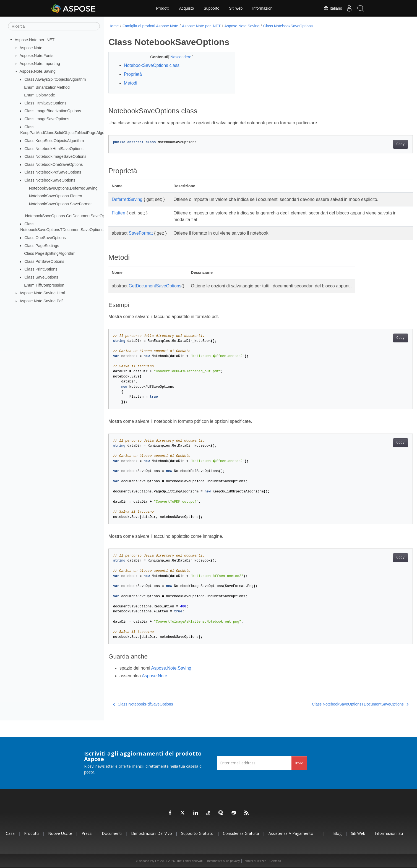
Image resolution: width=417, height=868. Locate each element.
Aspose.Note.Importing (40, 64)
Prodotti (163, 8)
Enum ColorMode (40, 95)
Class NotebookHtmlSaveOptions (54, 148)
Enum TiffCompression (44, 285)
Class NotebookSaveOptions (50, 180)
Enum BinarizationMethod (47, 87)
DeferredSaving (127, 199)
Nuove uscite (60, 833)
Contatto (275, 861)
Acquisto (187, 8)
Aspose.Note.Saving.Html (42, 293)
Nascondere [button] (177, 57)
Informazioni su (389, 833)
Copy (380, 144)
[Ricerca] (54, 26)
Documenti (112, 833)
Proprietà (133, 74)
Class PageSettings (42, 245)
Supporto (211, 8)
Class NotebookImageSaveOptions (55, 156)
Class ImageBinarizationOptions (53, 111)
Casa (10, 833)
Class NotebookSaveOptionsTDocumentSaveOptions (339, 704)
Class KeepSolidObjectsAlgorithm (54, 141)
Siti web (236, 8)
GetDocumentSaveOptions (155, 286)
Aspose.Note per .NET (35, 40)
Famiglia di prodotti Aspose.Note (150, 26)
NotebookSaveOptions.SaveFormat (60, 204)
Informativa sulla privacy (223, 861)
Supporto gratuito (197, 833)
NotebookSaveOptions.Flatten (56, 196)
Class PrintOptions (41, 269)
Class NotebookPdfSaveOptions (53, 172)
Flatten (118, 213)
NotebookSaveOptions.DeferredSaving (63, 188)
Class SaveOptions (41, 277)
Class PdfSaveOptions (44, 261)
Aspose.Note (31, 48)
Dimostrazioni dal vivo (152, 833)
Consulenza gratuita (241, 833)
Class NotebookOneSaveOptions (54, 164)
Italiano (328, 8)
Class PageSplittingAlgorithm (50, 253)
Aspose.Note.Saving (38, 71)
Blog (337, 833)
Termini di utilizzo (255, 861)
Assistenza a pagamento (291, 833)
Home (114, 26)
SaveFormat (141, 233)
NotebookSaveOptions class (152, 65)
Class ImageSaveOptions (47, 119)
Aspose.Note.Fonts (37, 56)
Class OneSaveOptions (45, 238)
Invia (299, 763)
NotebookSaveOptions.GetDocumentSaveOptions (69, 216)
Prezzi (87, 833)
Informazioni (263, 8)
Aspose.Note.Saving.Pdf (41, 301)
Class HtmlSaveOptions (45, 103)
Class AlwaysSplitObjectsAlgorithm (55, 79)
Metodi (131, 83)
